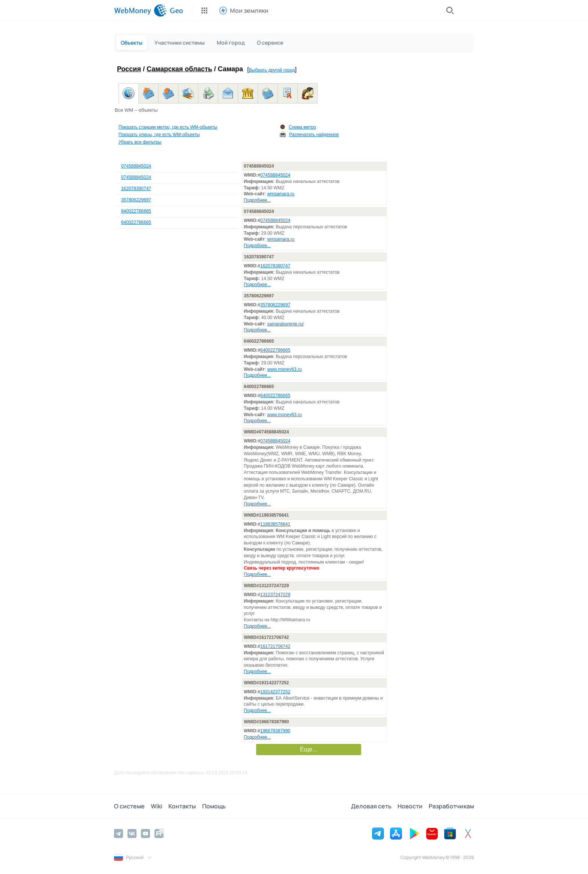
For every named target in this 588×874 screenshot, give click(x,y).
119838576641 (275, 524)
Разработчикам (451, 806)
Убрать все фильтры (140, 142)
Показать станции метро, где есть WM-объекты (168, 127)
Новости (410, 806)
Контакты (182, 806)
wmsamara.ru (281, 194)
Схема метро (302, 127)
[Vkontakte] (132, 834)
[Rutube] (159, 834)
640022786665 (136, 211)
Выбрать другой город (272, 70)
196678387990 (275, 731)
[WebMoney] (140, 10)
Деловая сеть (371, 806)
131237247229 (275, 595)
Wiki (157, 806)
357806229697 (136, 200)
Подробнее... (257, 200)
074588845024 (136, 166)
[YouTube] (145, 834)
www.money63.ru (285, 369)
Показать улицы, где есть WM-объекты (159, 135)
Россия (129, 69)
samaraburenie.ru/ (286, 324)
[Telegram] (118, 834)
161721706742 (275, 646)
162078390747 (136, 189)
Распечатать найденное (314, 135)
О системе (129, 806)
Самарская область (179, 69)
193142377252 (275, 692)
